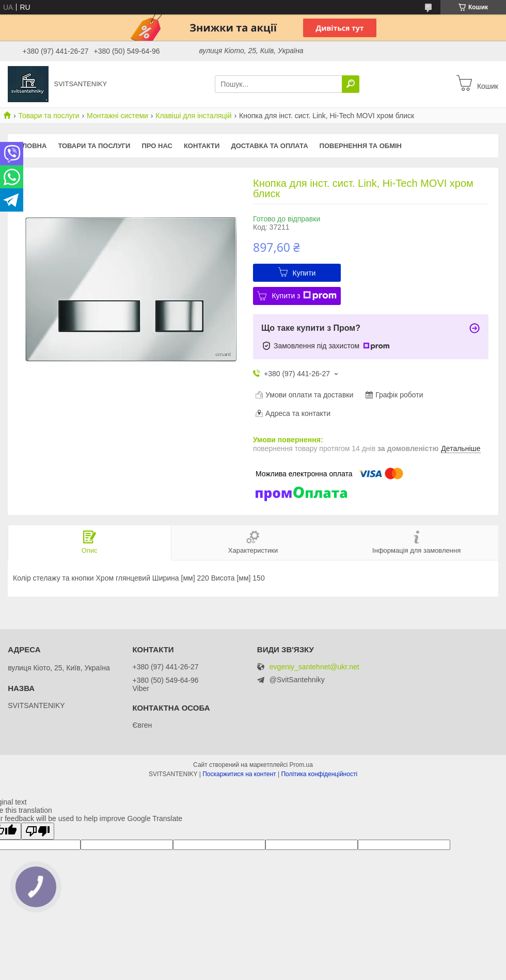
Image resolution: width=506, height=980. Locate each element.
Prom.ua (301, 765)
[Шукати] (351, 84)
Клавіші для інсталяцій (193, 116)
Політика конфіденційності (319, 774)
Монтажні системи (117, 116)
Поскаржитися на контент (239, 774)
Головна (30, 146)
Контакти (202, 146)
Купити (304, 273)
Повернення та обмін (361, 146)
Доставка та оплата (269, 146)
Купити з (304, 296)
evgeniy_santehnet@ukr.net (314, 667)
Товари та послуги (49, 116)
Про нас (157, 146)
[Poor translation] (38, 831)
